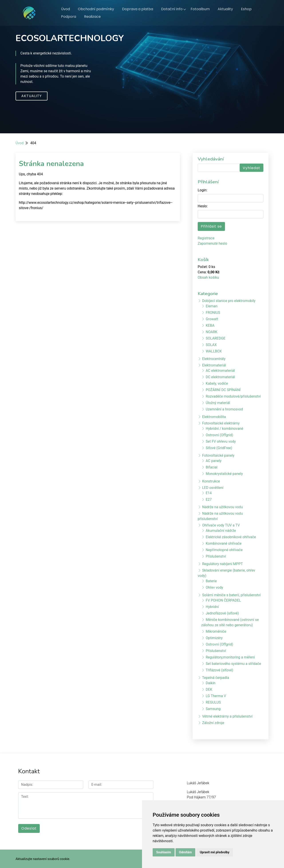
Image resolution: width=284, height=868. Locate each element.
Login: (202, 190)
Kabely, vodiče (217, 383)
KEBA (210, 325)
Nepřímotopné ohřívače (224, 550)
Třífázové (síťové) (219, 670)
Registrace (206, 238)
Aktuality (225, 9)
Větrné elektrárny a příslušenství (227, 716)
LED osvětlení (213, 488)
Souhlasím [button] (164, 852)
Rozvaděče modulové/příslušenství (233, 396)
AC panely (214, 461)
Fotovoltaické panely (218, 455)
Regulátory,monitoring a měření (230, 657)
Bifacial (212, 467)
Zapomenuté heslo (212, 243)
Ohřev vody (214, 587)
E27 (209, 499)
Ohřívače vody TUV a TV (221, 525)
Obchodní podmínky (96, 9)
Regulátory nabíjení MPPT (222, 564)
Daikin (211, 683)
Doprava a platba (138, 9)
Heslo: (203, 206)
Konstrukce (211, 481)
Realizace (92, 17)
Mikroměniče (216, 631)
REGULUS (213, 702)
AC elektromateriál (220, 371)
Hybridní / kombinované (224, 429)
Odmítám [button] (185, 852)
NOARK (212, 332)
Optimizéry (214, 638)
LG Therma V (216, 696)
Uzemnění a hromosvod (224, 409)
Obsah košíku (208, 277)
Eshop (246, 9)
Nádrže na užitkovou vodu (222, 507)
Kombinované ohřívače (224, 543)
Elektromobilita (214, 417)
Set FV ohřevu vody (221, 441)
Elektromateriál (214, 365)
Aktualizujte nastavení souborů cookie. (43, 858)
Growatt (212, 319)
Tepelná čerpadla (216, 678)
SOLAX (211, 345)
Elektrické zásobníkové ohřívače (231, 537)
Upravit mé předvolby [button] (214, 852)
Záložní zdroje (213, 723)
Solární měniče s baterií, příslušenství (231, 595)
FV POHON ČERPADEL (223, 600)
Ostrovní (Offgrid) (219, 435)
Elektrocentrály (214, 359)
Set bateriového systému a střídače (233, 664)
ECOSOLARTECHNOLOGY (70, 38)
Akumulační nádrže (221, 531)
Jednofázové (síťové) (222, 613)
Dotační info (172, 9)
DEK (209, 689)
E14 (209, 493)
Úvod (65, 9)
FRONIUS (213, 313)
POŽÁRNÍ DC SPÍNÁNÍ (223, 390)
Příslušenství (216, 556)
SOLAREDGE (216, 338)
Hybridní (212, 607)
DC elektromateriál (220, 377)
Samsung (213, 709)
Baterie (211, 581)
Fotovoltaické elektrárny (221, 423)
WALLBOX (214, 351)
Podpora (69, 17)
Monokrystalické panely (224, 474)
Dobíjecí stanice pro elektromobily (229, 301)
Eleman (212, 306)
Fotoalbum (200, 9)
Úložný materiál (218, 403)
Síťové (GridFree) (219, 448)
